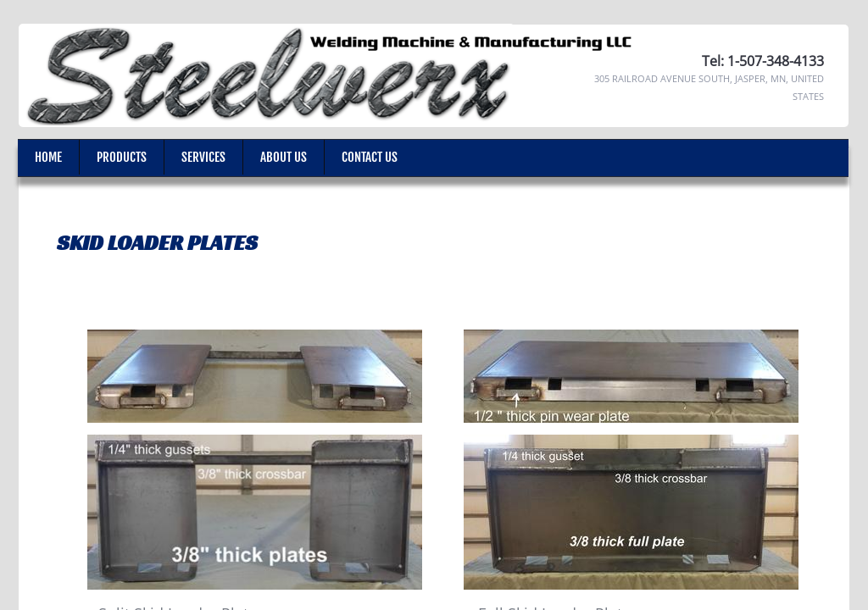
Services (203, 157)
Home (48, 157)
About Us (284, 157)
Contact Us (370, 157)
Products (122, 157)
